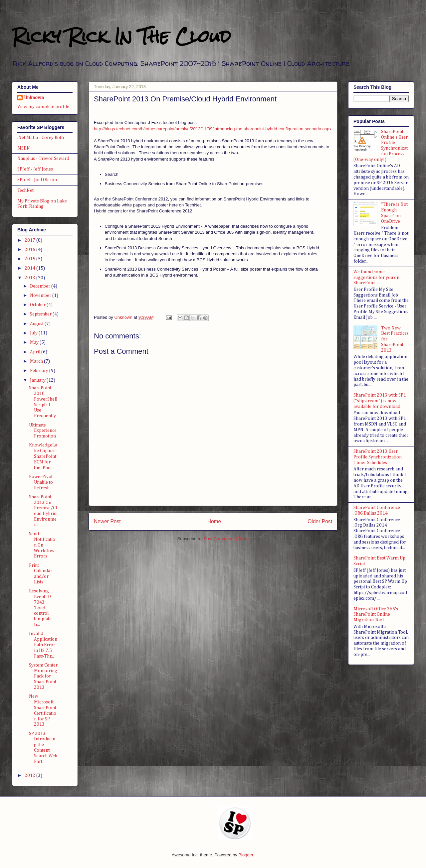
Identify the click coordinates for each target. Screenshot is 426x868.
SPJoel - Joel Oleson (37, 180)
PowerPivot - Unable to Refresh (42, 482)
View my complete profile (43, 107)
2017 (30, 240)
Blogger (246, 855)
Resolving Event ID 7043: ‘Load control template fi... (40, 608)
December (41, 286)
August (37, 324)
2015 (30, 259)
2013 (30, 278)
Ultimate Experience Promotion (43, 431)
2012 (30, 776)
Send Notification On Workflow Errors (42, 545)
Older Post (320, 521)
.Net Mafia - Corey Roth (41, 138)
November (41, 296)
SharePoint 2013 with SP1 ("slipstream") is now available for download (380, 401)
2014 (30, 268)
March (37, 361)
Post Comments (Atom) (226, 539)
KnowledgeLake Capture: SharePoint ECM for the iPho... (43, 456)
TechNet (25, 190)
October (38, 305)
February (40, 371)
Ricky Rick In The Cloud (121, 36)
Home (214, 521)
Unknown (34, 98)
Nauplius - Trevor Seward (43, 159)
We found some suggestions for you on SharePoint (376, 278)
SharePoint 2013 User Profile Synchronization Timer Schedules (378, 457)
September (41, 314)
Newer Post (107, 521)
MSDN (24, 148)
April (36, 352)
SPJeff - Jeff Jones (35, 169)
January (38, 380)
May (35, 342)
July (34, 333)
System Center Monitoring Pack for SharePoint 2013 (43, 676)
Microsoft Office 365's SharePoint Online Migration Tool (376, 615)
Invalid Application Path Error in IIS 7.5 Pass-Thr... (43, 645)
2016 (30, 250)
